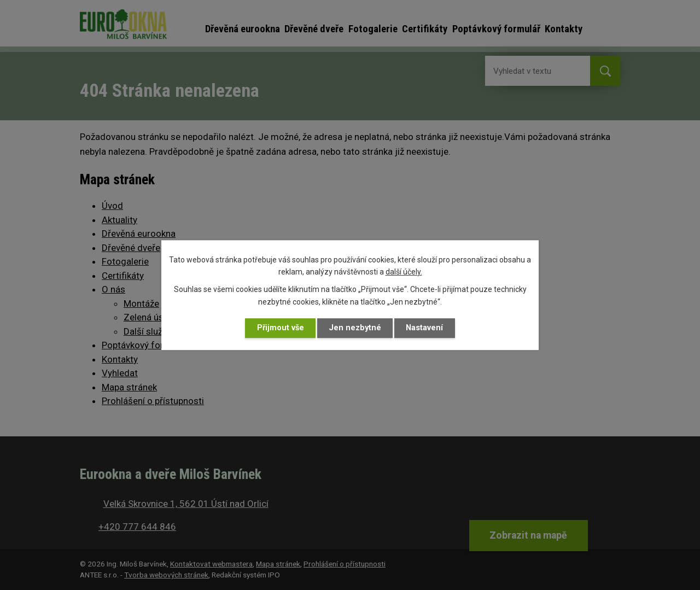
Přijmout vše (279, 328)
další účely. (404, 272)
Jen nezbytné (355, 328)
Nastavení (426, 328)
